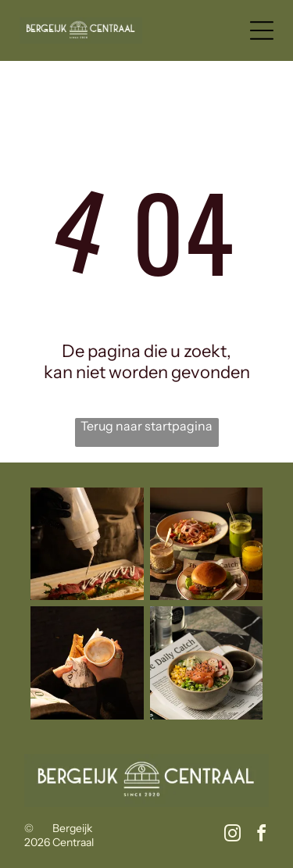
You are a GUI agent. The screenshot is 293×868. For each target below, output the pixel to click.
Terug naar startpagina (146, 426)
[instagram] (232, 836)
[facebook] (261, 836)
